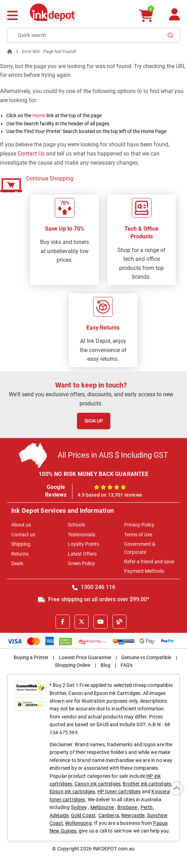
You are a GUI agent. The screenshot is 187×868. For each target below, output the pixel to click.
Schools (76, 525)
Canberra (109, 815)
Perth (147, 807)
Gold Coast (83, 815)
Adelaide (59, 815)
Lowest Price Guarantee (85, 657)
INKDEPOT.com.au (114, 849)
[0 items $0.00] (146, 16)
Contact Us (31, 154)
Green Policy (81, 563)
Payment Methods (144, 571)
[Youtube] (101, 622)
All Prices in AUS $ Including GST (113, 455)
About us (21, 525)
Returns (20, 554)
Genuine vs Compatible (146, 657)
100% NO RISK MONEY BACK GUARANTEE (93, 474)
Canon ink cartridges (98, 784)
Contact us (23, 535)
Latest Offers (82, 554)
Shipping (21, 544)
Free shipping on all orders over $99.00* (94, 599)
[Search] (170, 35)
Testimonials (82, 535)
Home (39, 115)
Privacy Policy (139, 525)
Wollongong (78, 823)
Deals (17, 563)
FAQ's (127, 665)
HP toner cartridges (119, 791)
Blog (105, 665)
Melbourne (102, 807)
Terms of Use (138, 535)
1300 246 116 (94, 587)
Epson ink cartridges (72, 791)
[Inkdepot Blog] (120, 622)
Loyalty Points (83, 544)
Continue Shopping (50, 178)
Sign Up (94, 421)
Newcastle (133, 815)
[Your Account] (175, 17)
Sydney (79, 807)
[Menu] (12, 16)
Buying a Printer (31, 657)
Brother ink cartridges (147, 784)
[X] (82, 622)
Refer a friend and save (149, 562)
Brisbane (127, 807)
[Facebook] (63, 622)
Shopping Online (73, 665)
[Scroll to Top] (176, 788)
